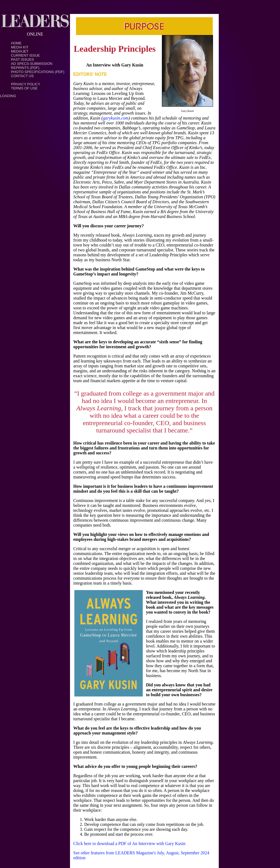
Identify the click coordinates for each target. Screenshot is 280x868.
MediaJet (20, 51)
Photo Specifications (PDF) (38, 72)
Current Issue (25, 55)
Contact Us (22, 76)
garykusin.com (116, 118)
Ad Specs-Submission (32, 64)
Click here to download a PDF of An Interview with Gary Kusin (129, 844)
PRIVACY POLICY (26, 84)
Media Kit (20, 47)
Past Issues (22, 59)
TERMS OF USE (24, 88)
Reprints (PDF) (25, 68)
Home (16, 43)
